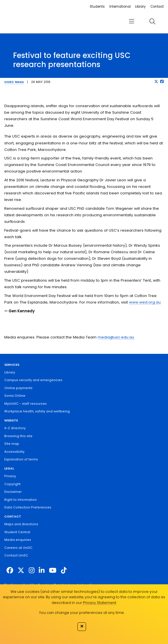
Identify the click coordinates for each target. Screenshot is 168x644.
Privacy (10, 476)
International (120, 7)
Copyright (12, 484)
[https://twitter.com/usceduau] (21, 570)
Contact (157, 7)
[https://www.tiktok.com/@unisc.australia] (64, 570)
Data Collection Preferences (28, 507)
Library (140, 7)
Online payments (18, 388)
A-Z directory (15, 428)
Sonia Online (15, 396)
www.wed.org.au (145, 302)
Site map (12, 444)
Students (97, 7)
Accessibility (14, 452)
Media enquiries (18, 540)
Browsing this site (18, 436)
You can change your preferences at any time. (82, 613)
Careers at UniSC (18, 548)
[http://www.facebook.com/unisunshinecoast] (10, 570)
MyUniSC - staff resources (25, 404)
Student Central (17, 532)
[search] (152, 21)
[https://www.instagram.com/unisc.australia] (32, 570)
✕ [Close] (82, 626)
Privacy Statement (100, 603)
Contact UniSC (16, 555)
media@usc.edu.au (116, 337)
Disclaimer (13, 492)
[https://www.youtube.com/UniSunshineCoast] (53, 570)
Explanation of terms (21, 459)
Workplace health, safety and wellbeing (37, 411)
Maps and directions (21, 524)
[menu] (132, 21)
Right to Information (21, 500)
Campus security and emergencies (33, 380)
